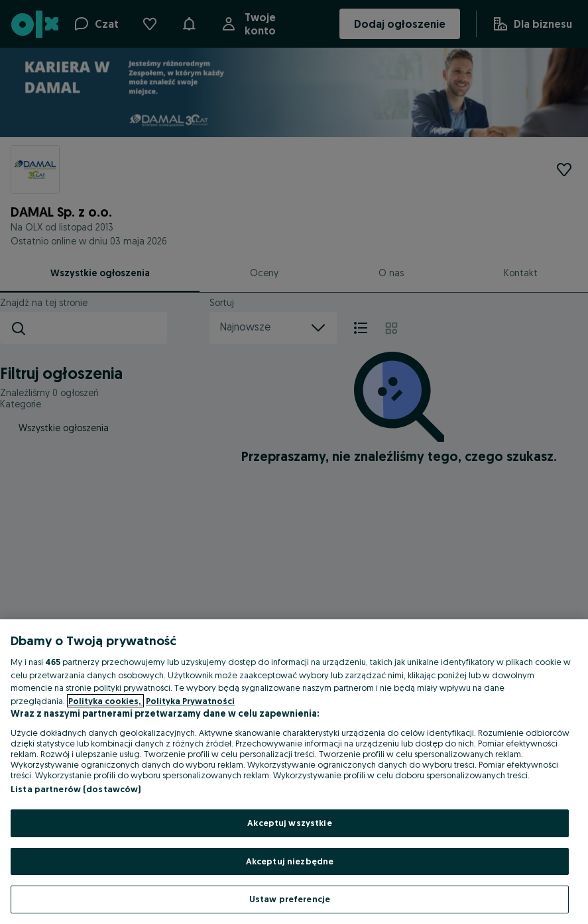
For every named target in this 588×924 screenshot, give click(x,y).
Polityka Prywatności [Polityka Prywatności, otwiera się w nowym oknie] (190, 701)
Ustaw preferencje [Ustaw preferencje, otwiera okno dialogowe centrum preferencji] (290, 899)
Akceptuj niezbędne (290, 861)
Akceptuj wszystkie (289, 823)
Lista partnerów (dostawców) (76, 789)
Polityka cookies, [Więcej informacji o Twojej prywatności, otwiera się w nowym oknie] (105, 701)
